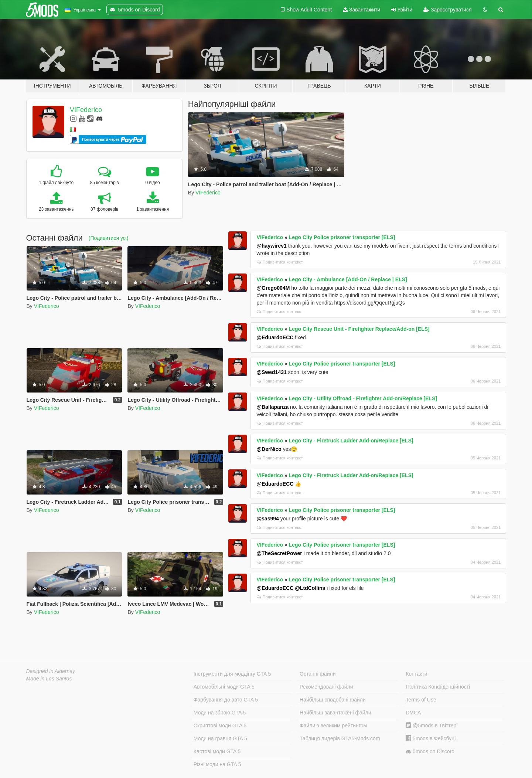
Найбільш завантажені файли (335, 713)
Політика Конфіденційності (438, 687)
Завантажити (362, 10)
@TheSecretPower (279, 553)
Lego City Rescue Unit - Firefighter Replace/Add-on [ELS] (359, 329)
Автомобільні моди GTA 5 (224, 687)
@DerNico (269, 449)
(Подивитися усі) (109, 238)
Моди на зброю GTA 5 (220, 713)
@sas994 (267, 519)
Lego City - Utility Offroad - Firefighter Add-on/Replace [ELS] (363, 398)
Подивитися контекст (280, 262)
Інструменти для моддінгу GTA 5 (232, 674)
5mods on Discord (430, 752)
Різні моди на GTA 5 (217, 764)
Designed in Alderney (51, 671)
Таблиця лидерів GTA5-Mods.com (340, 738)
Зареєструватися (447, 10)
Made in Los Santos (49, 679)
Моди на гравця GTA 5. (221, 738)
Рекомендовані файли (326, 687)
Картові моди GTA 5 (217, 751)
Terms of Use (421, 700)
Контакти (416, 674)
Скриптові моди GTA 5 (220, 726)
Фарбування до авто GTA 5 (226, 700)
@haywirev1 (271, 246)
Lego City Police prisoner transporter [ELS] (342, 237)
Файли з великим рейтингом (333, 726)
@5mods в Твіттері (432, 726)
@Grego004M (273, 288)
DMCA (413, 713)
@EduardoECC (275, 337)
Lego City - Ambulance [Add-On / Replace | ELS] (348, 279)
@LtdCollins (310, 588)
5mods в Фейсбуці (431, 738)
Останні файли (318, 674)
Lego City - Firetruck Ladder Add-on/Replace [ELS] (351, 441)
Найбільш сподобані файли (333, 700)
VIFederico (86, 110)
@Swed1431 (271, 372)
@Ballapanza (272, 407)
